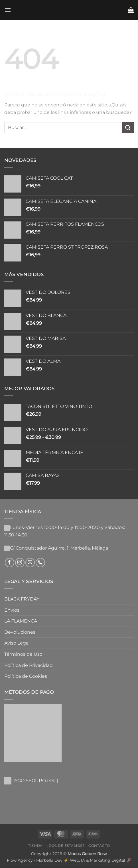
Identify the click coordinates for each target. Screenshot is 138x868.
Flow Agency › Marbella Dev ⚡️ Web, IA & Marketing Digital (66, 860)
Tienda (35, 846)
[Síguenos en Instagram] (20, 563)
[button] (8, 10)
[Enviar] (128, 127)
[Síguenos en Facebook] (10, 563)
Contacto (99, 846)
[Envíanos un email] (30, 563)
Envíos (12, 610)
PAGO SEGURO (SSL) (35, 781)
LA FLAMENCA (21, 621)
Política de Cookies (26, 676)
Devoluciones (20, 632)
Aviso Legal (17, 643)
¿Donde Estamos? (65, 846)
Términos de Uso (23, 654)
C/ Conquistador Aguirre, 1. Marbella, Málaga (59, 548)
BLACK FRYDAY (22, 599)
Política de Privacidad (29, 665)
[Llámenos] (40, 563)
